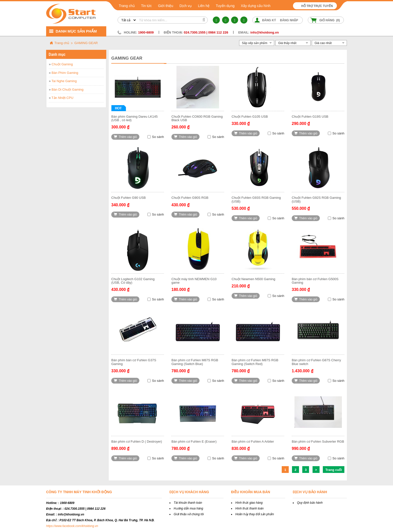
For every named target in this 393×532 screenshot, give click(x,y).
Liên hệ (204, 6)
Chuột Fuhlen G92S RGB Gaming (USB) (316, 199)
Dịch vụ (186, 6)
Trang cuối (334, 470)
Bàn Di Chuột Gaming (68, 90)
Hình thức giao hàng (249, 503)
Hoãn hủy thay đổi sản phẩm (255, 514)
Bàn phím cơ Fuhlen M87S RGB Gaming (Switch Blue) (195, 362)
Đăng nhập (289, 20)
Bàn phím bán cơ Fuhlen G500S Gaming (315, 281)
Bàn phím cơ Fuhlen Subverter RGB (318, 441)
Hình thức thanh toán (250, 508)
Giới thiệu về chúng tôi (189, 514)
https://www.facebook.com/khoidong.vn (72, 526)
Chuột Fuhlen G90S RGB (190, 198)
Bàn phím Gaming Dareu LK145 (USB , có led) (134, 118)
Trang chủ (127, 6)
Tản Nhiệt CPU (63, 98)
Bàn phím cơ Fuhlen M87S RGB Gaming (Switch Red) (255, 362)
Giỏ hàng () (330, 20)
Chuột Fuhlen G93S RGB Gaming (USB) (256, 199)
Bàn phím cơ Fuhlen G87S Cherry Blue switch (316, 362)
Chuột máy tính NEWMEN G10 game (194, 281)
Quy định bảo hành (310, 503)
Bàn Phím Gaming (65, 73)
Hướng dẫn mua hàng (188, 508)
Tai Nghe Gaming (64, 81)
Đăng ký (269, 20)
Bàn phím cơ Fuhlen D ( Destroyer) (137, 441)
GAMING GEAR (86, 43)
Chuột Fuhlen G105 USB (250, 117)
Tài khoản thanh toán (188, 503)
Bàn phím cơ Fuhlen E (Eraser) (194, 441)
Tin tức (146, 6)
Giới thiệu (166, 6)
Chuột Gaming (62, 64)
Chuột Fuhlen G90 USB (128, 198)
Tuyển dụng (225, 6)
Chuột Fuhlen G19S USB (310, 117)
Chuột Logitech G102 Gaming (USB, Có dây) (133, 281)
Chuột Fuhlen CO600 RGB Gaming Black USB (197, 118)
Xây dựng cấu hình (256, 6)
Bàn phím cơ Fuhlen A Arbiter (253, 441)
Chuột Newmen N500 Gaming (253, 279)
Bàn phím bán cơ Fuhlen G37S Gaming (134, 362)
